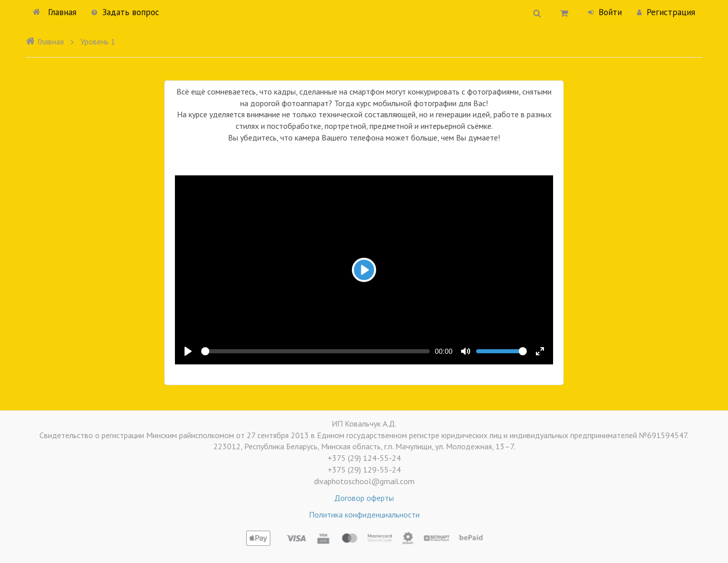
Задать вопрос (125, 12)
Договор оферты (364, 498)
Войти (605, 12)
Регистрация (666, 12)
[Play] (364, 270)
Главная (55, 12)
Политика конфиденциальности (364, 514)
